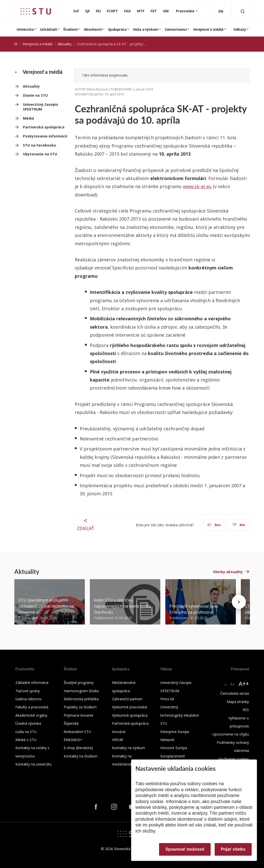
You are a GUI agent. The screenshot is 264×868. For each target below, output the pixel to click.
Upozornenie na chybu (231, 734)
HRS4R (118, 740)
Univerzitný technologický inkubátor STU (180, 715)
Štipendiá (71, 723)
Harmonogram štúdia (81, 691)
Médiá (28, 118)
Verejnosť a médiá (208, 29)
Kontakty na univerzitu (33, 764)
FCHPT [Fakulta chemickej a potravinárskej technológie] (112, 11)
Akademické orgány (31, 715)
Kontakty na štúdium (81, 756)
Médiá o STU (26, 740)
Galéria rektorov (28, 699)
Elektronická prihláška (81, 699)
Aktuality (65, 44)
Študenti (70, 29)
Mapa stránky (238, 702)
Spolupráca (117, 29)
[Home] (16, 44)
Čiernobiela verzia (235, 693)
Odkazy (240, 29)
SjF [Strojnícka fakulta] (87, 11)
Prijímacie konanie (79, 715)
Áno (214, 525)
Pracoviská (185, 11)
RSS (246, 710)
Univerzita (25, 29)
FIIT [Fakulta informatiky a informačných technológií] (154, 11)
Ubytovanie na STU (40, 154)
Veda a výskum (146, 29)
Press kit (167, 699)
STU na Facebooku (40, 145)
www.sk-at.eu (197, 186)
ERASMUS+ (73, 740)
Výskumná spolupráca (130, 715)
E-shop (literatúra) (78, 748)
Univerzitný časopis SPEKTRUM (41, 107)
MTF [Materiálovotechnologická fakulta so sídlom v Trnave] (141, 11)
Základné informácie (32, 683)
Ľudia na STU (26, 732)
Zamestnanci (176, 29)
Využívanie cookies (234, 759)
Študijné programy (79, 683)
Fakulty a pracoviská (32, 707)
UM (166, 11)
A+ (233, 684)
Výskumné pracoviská (129, 707)
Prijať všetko (233, 849)
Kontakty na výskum (128, 748)
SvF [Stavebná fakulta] (76, 11)
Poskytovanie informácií (45, 136)
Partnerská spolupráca (44, 127)
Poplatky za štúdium (80, 707)
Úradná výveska (28, 723)
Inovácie (119, 732)
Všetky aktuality (228, 572)
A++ (244, 684)
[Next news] (239, 602)
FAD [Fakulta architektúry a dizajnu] (127, 11)
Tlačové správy (28, 691)
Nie (239, 525)
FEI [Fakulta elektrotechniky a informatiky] (98, 11)
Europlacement (173, 756)
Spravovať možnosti (185, 849)
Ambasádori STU (77, 732)
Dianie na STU (35, 95)
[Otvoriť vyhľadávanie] (243, 11)
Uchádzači (49, 29)
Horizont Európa (174, 748)
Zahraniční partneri (127, 699)
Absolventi (93, 29)
